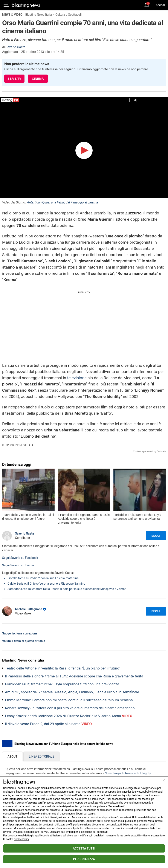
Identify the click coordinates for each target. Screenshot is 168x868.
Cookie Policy (21, 839)
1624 (85, 792)
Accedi (160, 5)
